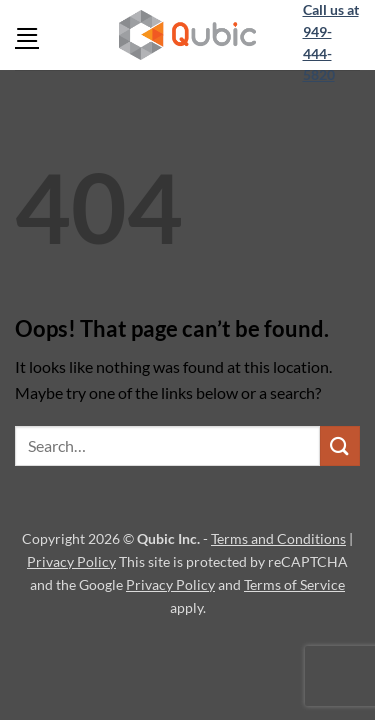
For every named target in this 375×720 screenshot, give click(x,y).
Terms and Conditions (278, 538)
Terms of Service (294, 584)
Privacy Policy (71, 561)
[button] (27, 34)
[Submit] (340, 445)
